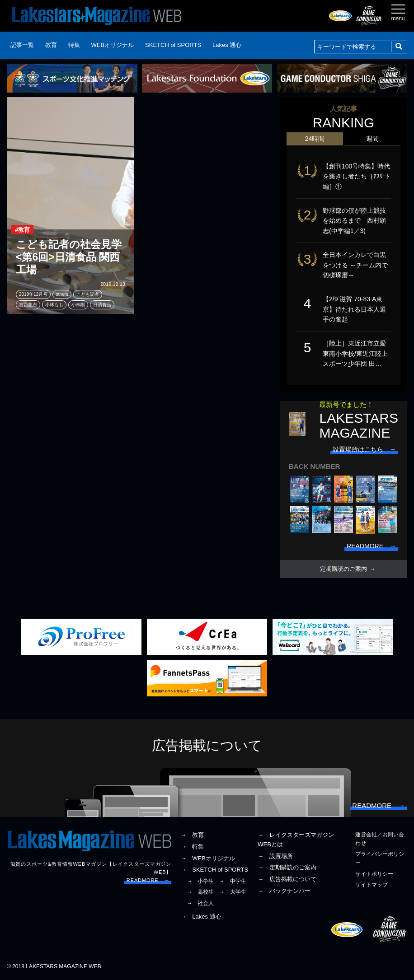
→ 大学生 (233, 892)
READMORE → (148, 880)
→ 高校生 (200, 892)
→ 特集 (192, 847)
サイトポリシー (374, 874)
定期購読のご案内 (343, 569)
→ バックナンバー (284, 891)
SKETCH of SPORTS (173, 45)
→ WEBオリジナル (208, 858)
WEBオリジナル (113, 45)
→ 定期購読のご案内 (287, 867)
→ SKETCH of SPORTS (214, 870)
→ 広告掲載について (287, 879)
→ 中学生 (233, 881)
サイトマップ (372, 885)
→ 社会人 (200, 903)
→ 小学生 (200, 881)
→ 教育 (192, 835)
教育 (51, 45)
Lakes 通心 (227, 45)
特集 (74, 45)
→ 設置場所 (275, 856)
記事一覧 (22, 45)
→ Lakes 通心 (201, 917)
